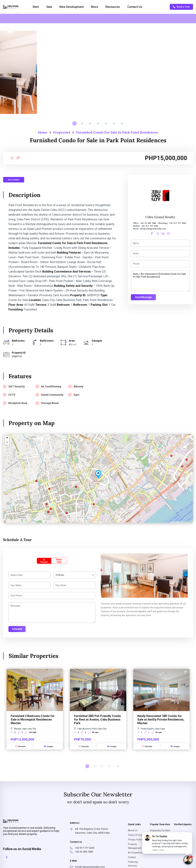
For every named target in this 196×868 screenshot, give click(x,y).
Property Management (135, 846)
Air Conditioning (51, 386)
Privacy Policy (135, 840)
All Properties (135, 853)
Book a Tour (181, 7)
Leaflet (174, 522)
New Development (72, 7)
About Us (133, 830)
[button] (98, 474)
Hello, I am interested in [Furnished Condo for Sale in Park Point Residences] (160, 281)
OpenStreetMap (182, 522)
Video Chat (59, 561)
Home (43, 132)
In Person (44, 561)
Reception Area (18, 403)
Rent (36, 7)
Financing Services (133, 864)
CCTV (12, 395)
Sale (49, 7)
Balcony (78, 386)
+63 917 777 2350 (178, 223)
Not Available (14, 180)
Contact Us (135, 7)
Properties (62, 132)
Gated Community (52, 395)
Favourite (20, 746)
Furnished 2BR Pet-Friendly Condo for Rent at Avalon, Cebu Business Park (97, 720)
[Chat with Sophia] (188, 860)
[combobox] (74, 575)
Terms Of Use (135, 835)
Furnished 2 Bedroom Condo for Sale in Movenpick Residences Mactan (33, 720)
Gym (76, 395)
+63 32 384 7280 (148, 223)
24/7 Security (17, 386)
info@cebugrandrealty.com (153, 229)
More (95, 7)
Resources (113, 7)
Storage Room (50, 403)
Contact (132, 857)
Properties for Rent (160, 830)
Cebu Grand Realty (160, 217)
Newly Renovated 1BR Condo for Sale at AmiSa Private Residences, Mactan (161, 720)
